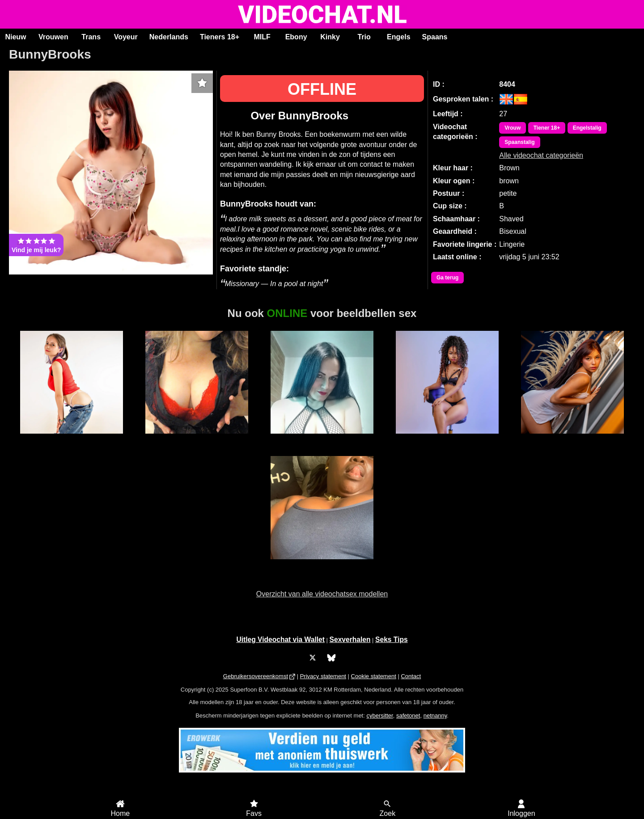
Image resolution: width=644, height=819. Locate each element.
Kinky (330, 37)
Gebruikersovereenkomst (256, 676)
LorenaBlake (572, 439)
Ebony (296, 37)
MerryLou (447, 439)
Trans (91, 37)
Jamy (322, 564)
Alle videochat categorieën (541, 155)
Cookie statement (374, 676)
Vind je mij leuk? (36, 245)
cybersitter (379, 716)
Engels (398, 37)
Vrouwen (53, 37)
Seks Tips (392, 640)
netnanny (435, 716)
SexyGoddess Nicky (197, 439)
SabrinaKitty (72, 439)
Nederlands (169, 37)
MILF (262, 37)
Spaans (435, 37)
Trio (364, 37)
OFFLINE (322, 89)
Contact (411, 676)
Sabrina (322, 439)
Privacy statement (323, 676)
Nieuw (15, 37)
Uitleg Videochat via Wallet (280, 640)
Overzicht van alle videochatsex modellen (322, 594)
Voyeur (126, 37)
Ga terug (447, 278)
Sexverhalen (350, 640)
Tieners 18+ (220, 37)
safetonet (408, 716)
